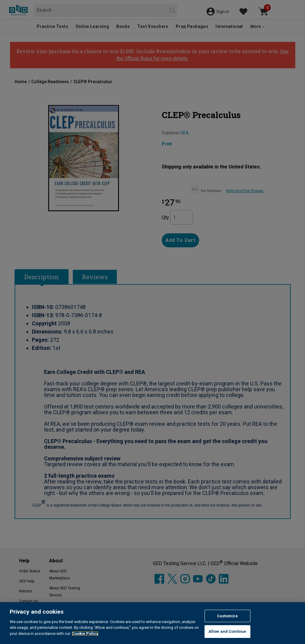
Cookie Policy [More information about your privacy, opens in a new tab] (85, 634)
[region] (152, 623)
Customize (227, 616)
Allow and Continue (227, 631)
